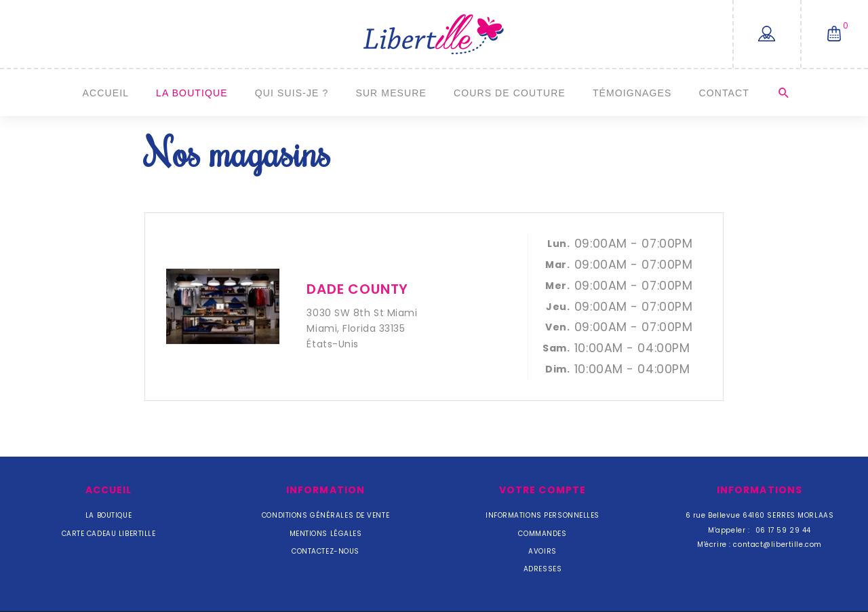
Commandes (542, 534)
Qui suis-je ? (292, 93)
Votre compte (542, 490)
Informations (759, 490)
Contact (724, 93)
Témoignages (632, 93)
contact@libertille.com (777, 544)
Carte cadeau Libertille (109, 534)
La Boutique (192, 93)
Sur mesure (391, 93)
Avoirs (542, 551)
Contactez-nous (325, 551)
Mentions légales (326, 534)
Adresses (542, 569)
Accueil (106, 93)
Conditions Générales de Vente (325, 515)
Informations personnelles (542, 515)
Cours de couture (510, 93)
